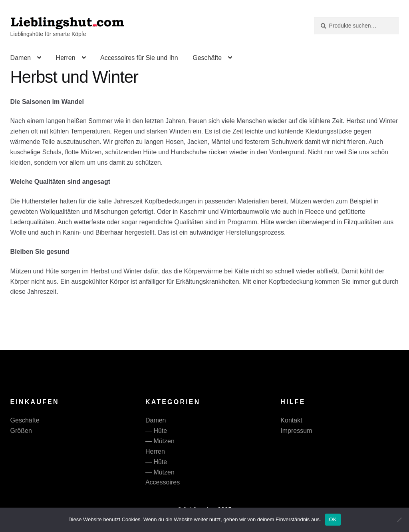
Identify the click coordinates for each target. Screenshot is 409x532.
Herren (66, 58)
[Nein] (399, 520)
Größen (21, 431)
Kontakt (291, 420)
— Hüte (156, 431)
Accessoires (163, 482)
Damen (21, 58)
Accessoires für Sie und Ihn (139, 58)
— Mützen (160, 441)
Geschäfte (207, 58)
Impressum (296, 431)
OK (333, 519)
